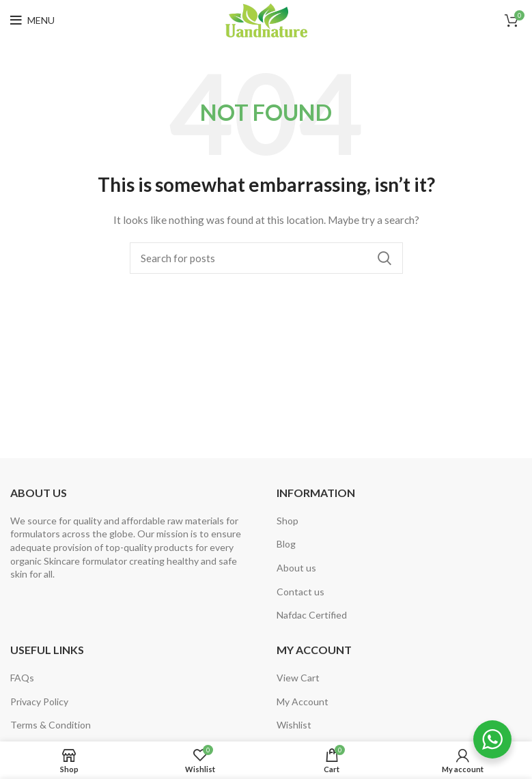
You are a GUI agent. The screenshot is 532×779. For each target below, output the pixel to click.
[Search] (266, 258)
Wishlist (294, 725)
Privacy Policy (39, 702)
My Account (303, 702)
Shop (288, 521)
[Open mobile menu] (32, 20)
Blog (286, 544)
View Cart (298, 678)
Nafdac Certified (312, 615)
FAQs (22, 678)
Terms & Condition (51, 725)
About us (296, 568)
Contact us (300, 592)
